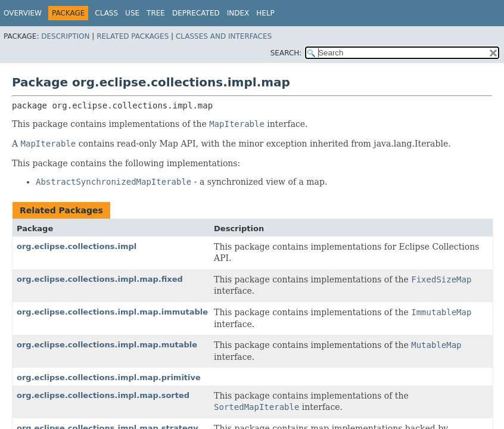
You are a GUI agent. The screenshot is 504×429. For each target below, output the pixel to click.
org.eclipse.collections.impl (77, 246)
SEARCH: (286, 53)
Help (265, 13)
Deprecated (196, 13)
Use (132, 13)
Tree (156, 13)
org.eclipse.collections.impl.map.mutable (107, 345)
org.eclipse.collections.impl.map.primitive (109, 377)
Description (65, 36)
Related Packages (133, 36)
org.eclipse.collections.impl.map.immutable (112, 312)
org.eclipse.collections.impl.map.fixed (100, 279)
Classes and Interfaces (224, 36)
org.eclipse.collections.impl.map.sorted (103, 395)
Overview (23, 13)
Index (238, 13)
